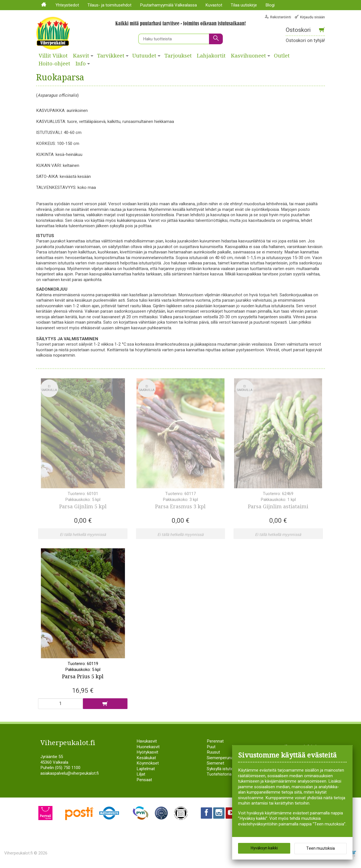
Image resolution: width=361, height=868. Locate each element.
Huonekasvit (148, 747)
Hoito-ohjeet (54, 64)
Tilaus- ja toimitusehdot (109, 5)
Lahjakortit (211, 56)
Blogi (270, 5)
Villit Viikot (53, 56)
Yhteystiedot (67, 5)
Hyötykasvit (147, 752)
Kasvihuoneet (248, 56)
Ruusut (213, 752)
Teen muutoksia (321, 848)
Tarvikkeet (111, 56)
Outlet (282, 56)
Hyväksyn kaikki (264, 848)
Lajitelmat (146, 769)
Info (81, 64)
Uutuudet (144, 56)
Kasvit (81, 56)
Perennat (215, 741)
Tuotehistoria (219, 774)
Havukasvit (147, 741)
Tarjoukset (178, 56)
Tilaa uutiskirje (244, 5)
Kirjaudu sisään (312, 17)
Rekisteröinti (281, 17)
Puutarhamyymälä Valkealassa (168, 5)
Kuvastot (214, 5)
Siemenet (215, 763)
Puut (211, 747)
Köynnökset (148, 763)
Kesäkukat (146, 758)
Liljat (141, 774)
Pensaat (144, 780)
